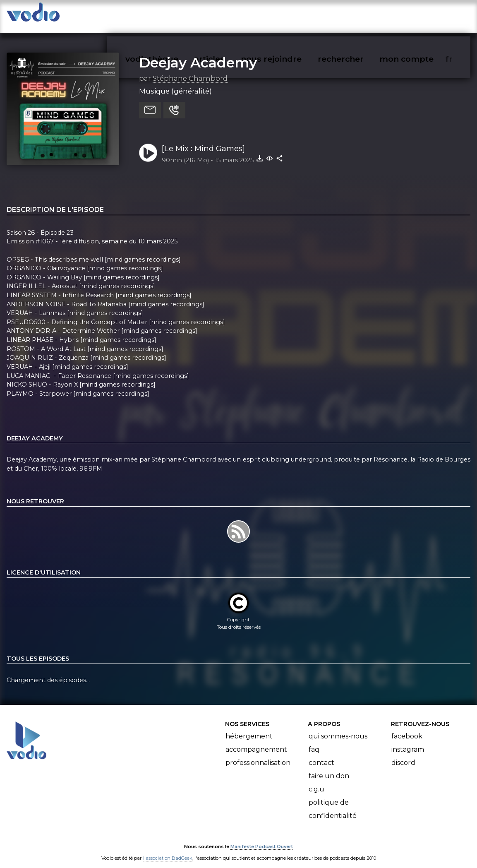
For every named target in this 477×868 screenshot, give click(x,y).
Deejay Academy (198, 54)
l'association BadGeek (168, 850)
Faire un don (329, 768)
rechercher (356, 15)
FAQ (314, 742)
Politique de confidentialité (333, 801)
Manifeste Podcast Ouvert (262, 838)
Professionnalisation (258, 755)
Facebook (407, 728)
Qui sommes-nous (338, 728)
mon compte (420, 15)
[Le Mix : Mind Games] (203, 140)
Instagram (408, 742)
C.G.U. (317, 781)
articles (228, 15)
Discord (403, 755)
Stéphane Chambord (190, 70)
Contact (321, 755)
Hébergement (249, 728)
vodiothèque (172, 15)
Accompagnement (256, 742)
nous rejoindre (288, 15)
